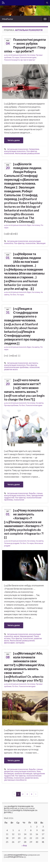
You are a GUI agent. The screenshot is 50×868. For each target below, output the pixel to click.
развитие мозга (11, 369)
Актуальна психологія (18, 55)
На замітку (36, 347)
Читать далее (14, 140)
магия (16, 636)
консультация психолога (15, 151)
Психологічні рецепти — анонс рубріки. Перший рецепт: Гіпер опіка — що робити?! (25, 45)
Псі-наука (16, 57)
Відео (29, 225)
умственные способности (15, 780)
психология (9, 153)
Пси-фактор (32, 151)
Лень (28, 495)
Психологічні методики (28, 57)
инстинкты (33, 363)
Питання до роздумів (12, 543)
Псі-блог (13, 295)
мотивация (9, 773)
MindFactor (8, 19)
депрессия (9, 771)
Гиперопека (34, 149)
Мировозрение (26, 636)
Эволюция (41, 243)
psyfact (7, 55)
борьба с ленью (36, 493)
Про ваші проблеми (11, 405)
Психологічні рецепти (12, 60)
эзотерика (20, 643)
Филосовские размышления (27, 153)
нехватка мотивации (23, 773)
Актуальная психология (18, 149)
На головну (31, 55)
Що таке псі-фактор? (28, 60)
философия (9, 643)
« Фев (24, 845)
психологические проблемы (16, 367)
